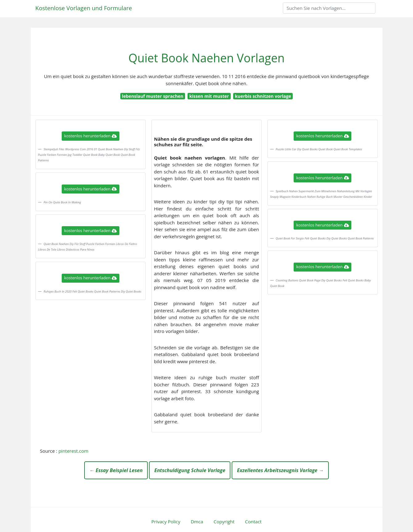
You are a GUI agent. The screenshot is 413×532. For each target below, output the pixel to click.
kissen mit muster (209, 96)
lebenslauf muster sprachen (153, 96)
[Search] (329, 8)
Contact (253, 522)
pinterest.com (73, 451)
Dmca (197, 522)
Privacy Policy (166, 522)
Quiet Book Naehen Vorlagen (206, 58)
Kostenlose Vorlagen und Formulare (84, 8)
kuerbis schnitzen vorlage (263, 96)
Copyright (224, 522)
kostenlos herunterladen (90, 136)
